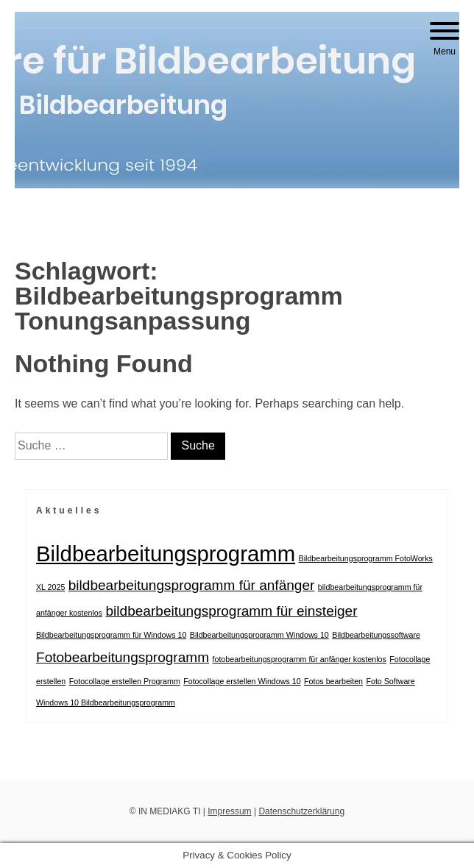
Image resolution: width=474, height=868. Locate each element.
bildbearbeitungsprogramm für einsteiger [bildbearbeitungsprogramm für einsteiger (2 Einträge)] (232, 611)
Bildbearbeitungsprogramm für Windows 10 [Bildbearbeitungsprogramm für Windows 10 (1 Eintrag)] (111, 635)
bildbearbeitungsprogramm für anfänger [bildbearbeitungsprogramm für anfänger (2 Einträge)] (192, 585)
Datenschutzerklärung (301, 811)
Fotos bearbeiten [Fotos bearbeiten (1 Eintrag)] (333, 681)
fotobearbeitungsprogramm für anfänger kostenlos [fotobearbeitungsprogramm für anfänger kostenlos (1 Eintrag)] (300, 659)
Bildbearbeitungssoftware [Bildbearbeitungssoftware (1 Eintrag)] (376, 635)
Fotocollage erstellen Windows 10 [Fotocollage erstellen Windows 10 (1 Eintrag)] (242, 681)
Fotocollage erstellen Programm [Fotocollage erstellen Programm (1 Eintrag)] (125, 681)
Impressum (229, 811)
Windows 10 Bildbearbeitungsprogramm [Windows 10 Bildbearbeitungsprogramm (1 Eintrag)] (106, 702)
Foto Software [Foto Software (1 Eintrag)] (390, 681)
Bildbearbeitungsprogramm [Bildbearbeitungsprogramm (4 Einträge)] (166, 554)
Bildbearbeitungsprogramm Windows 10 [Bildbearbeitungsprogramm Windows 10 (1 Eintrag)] (259, 635)
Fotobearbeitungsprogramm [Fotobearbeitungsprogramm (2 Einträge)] (123, 657)
